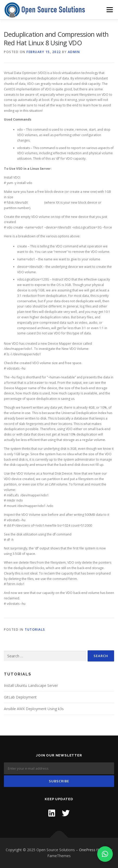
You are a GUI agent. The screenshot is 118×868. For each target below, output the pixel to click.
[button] (105, 854)
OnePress (87, 850)
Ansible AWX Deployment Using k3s (34, 709)
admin (74, 52)
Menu (109, 10)
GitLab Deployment (20, 697)
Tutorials (35, 630)
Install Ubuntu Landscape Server (31, 685)
